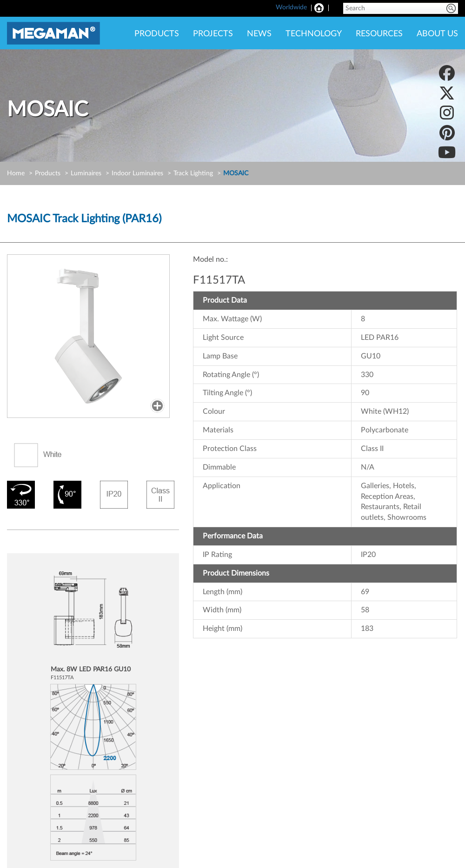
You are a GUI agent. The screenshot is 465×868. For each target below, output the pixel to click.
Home (16, 173)
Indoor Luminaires (137, 173)
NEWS (259, 34)
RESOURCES (379, 34)
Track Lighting (193, 173)
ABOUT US (437, 34)
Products (48, 173)
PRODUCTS (157, 34)
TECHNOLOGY (314, 34)
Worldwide (291, 7)
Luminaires (86, 173)
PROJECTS (213, 34)
